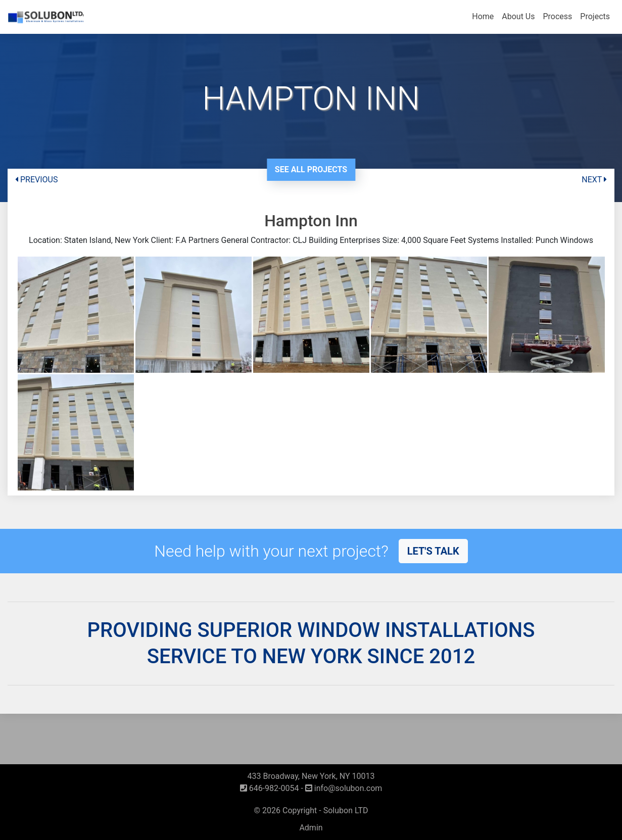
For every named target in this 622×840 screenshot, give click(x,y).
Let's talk (433, 551)
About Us (518, 16)
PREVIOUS (36, 180)
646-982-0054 (270, 788)
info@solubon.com (344, 788)
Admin (311, 828)
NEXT (594, 180)
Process (557, 16)
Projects (595, 16)
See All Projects (311, 169)
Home (483, 16)
